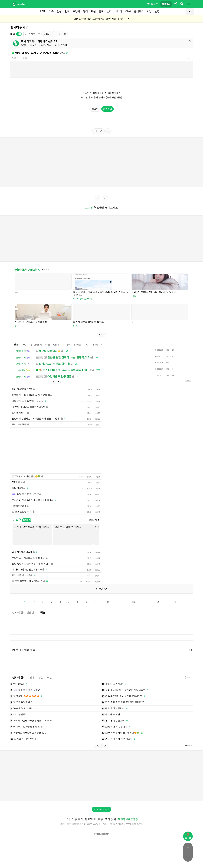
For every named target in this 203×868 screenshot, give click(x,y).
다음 (133, 602)
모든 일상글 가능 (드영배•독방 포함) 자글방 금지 (99, 19)
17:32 (188, 677)
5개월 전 (15, 58)
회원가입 (166, 4)
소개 (67, 819)
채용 (100, 819)
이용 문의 (77, 819)
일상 (59, 11)
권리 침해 (110, 819)
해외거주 (46, 45)
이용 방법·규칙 (153, 4)
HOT (43, 11)
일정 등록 (30, 650)
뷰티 (109, 11)
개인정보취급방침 (128, 819)
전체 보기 (16, 650)
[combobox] (32, 34)
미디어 (67, 345)
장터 (85, 11)
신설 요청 (60, 34)
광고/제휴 (90, 819)
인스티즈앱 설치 (101, 809)
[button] (99, 335)
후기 (87, 345)
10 (108, 602)
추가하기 (27, 520)
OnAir (57, 345)
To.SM (46, 34)
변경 (157, 11)
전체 (16, 345)
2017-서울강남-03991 (122, 824)
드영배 (76, 11)
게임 (149, 11)
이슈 (51, 11)
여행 (23, 45)
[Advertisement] (101, 776)
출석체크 (139, 11)
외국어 (33, 45)
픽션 (93, 11)
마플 (48, 345)
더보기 (94, 520)
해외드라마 (62, 45)
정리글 (78, 345)
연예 (67, 11)
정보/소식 (36, 345)
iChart (128, 11)
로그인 (95, 109)
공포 (101, 11)
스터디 (118, 11)
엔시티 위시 (18, 27)
